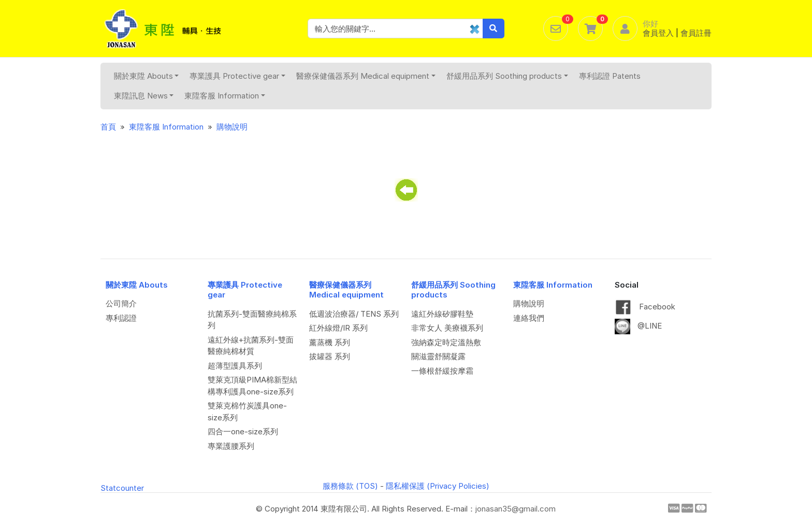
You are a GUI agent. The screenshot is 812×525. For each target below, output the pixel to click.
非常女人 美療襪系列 (447, 328)
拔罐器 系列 (330, 356)
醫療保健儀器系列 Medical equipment (366, 76)
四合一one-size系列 (243, 431)
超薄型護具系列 (235, 366)
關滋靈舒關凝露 (438, 356)
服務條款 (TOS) (350, 486)
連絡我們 (529, 318)
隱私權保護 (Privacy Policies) (438, 486)
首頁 (108, 127)
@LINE (638, 326)
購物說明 (232, 127)
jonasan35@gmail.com (516, 509)
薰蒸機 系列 (330, 342)
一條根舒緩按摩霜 (442, 371)
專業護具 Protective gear (237, 76)
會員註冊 (696, 33)
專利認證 (121, 318)
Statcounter (122, 488)
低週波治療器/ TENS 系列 (354, 314)
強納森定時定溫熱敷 (446, 342)
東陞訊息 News (144, 96)
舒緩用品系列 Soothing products (507, 76)
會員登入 (658, 33)
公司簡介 (121, 303)
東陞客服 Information (225, 96)
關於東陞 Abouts (147, 76)
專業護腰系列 (231, 446)
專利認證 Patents (610, 76)
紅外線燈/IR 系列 (338, 328)
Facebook (645, 307)
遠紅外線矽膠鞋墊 (442, 314)
